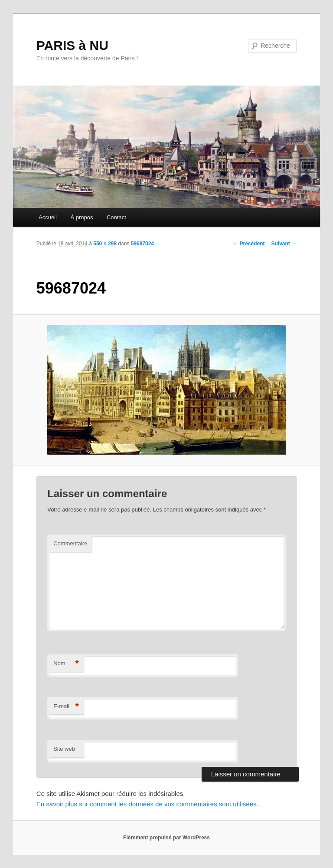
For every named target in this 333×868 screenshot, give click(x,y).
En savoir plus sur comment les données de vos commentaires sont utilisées (147, 804)
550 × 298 (105, 244)
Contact (116, 217)
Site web (64, 749)
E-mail (66, 707)
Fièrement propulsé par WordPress (166, 838)
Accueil (48, 217)
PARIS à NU (72, 45)
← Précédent (249, 244)
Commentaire (70, 543)
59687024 (142, 244)
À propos (82, 217)
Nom (66, 664)
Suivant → (284, 244)
